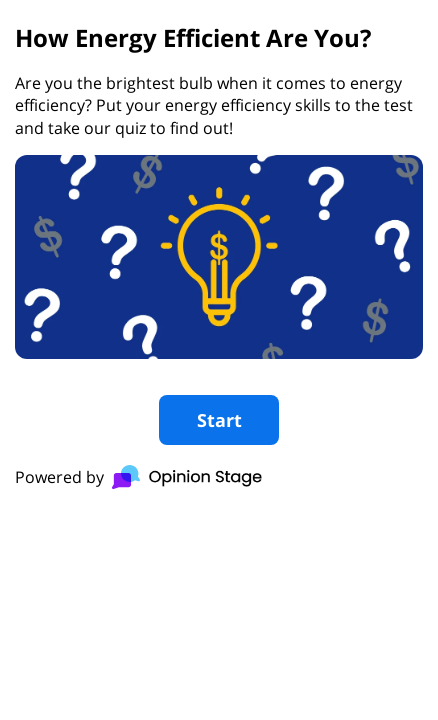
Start (219, 420)
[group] (219, 257)
